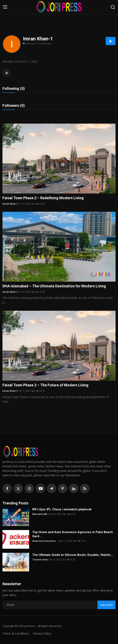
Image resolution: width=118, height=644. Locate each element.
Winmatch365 (40, 514)
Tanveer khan (40, 559)
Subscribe (107, 605)
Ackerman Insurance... (45, 541)
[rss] (85, 488)
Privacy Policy (42, 633)
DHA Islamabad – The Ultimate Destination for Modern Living (54, 286)
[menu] (5, 7)
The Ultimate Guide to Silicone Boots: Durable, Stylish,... (73, 555)
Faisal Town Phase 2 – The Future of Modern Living (45, 385)
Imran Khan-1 (10, 204)
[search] (113, 7)
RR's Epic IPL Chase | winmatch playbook (62, 509)
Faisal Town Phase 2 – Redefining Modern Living (43, 198)
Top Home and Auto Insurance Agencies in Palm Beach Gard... (73, 534)
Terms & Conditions (16, 633)
